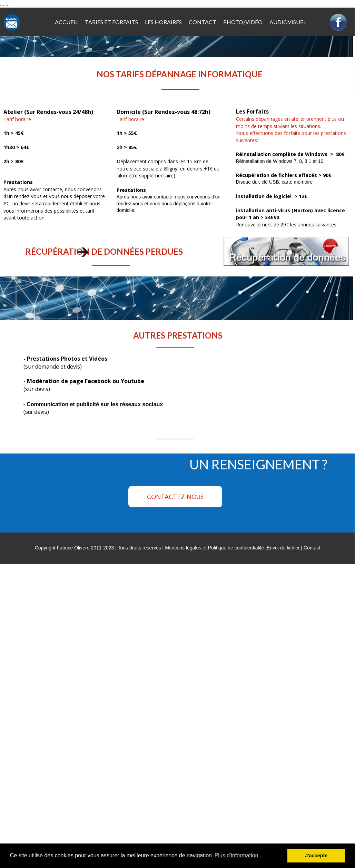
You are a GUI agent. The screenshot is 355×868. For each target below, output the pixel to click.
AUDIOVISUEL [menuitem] (288, 22)
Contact (312, 548)
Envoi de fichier (283, 548)
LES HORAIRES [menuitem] (163, 22)
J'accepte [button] (316, 856)
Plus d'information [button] (236, 855)
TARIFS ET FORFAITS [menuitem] (111, 22)
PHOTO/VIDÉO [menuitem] (243, 22)
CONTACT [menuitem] (203, 22)
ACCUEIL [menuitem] (66, 22)
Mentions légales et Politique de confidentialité (214, 548)
